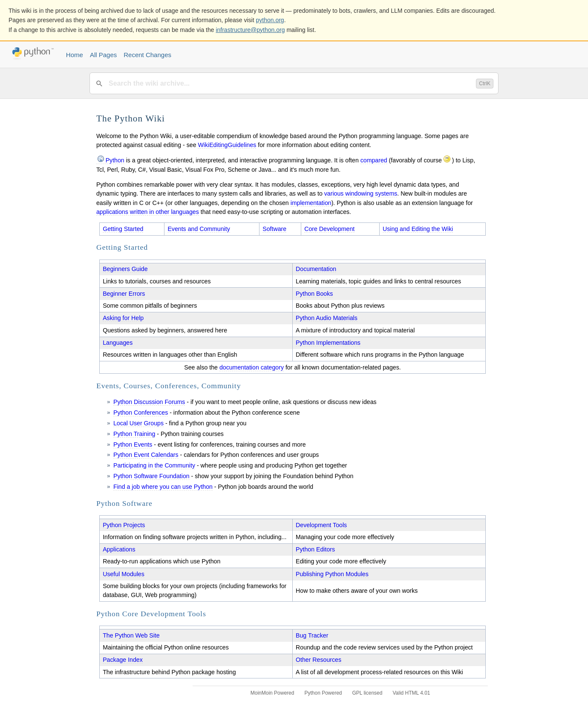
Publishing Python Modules (332, 574)
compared (374, 160)
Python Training (134, 434)
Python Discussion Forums (149, 402)
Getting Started (123, 229)
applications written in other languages (148, 212)
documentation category (252, 367)
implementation (311, 203)
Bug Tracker (312, 635)
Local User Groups (138, 423)
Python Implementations (328, 343)
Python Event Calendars (146, 455)
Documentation (316, 269)
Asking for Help (123, 318)
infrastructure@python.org (250, 30)
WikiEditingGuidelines (227, 145)
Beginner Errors (124, 294)
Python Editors (315, 549)
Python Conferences (141, 413)
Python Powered (323, 693)
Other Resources (318, 660)
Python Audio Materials (327, 318)
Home (75, 55)
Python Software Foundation (151, 476)
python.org (270, 20)
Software (274, 229)
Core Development (329, 229)
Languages (118, 343)
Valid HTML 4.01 (411, 693)
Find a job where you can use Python (163, 487)
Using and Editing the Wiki (418, 229)
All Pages (103, 55)
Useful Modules (124, 574)
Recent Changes (147, 55)
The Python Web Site (131, 635)
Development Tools (321, 525)
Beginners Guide (125, 269)
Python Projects (124, 525)
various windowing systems (361, 193)
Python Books (314, 294)
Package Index (123, 660)
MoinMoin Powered (272, 693)
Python (115, 160)
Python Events (133, 444)
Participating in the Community (154, 465)
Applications (119, 549)
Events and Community (199, 229)
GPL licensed (367, 693)
